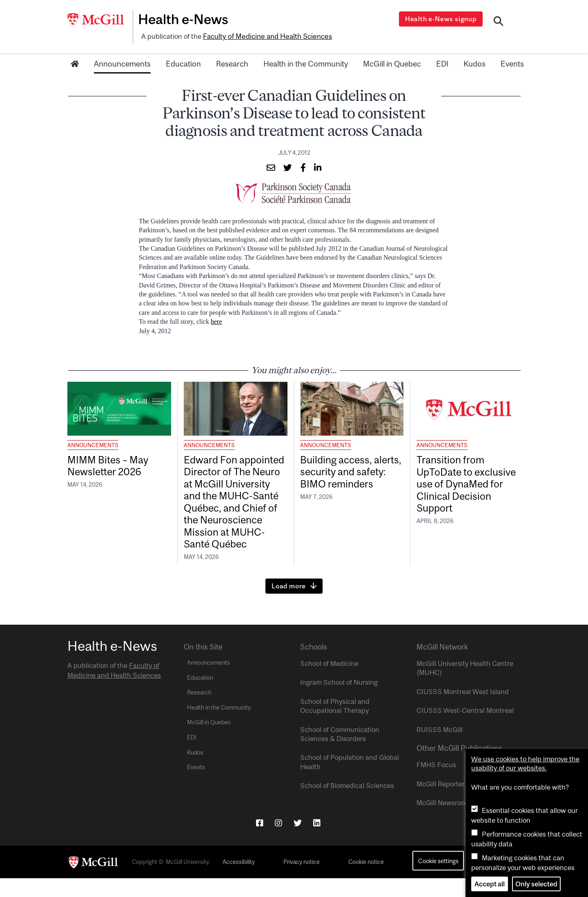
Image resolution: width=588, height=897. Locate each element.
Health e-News (186, 19)
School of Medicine (329, 683)
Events (512, 62)
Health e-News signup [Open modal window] (442, 19)
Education (183, 62)
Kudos (474, 62)
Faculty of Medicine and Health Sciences (266, 36)
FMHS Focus (436, 784)
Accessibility (239, 881)
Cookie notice (366, 881)
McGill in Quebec (392, 62)
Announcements (122, 62)
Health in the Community (306, 62)
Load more (289, 605)
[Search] (499, 22)
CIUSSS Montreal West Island (463, 710)
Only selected (536, 884)
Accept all (490, 884)
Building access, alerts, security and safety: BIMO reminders (351, 472)
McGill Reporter (441, 803)
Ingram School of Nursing (339, 701)
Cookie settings (438, 880)
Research (232, 62)
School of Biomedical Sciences (347, 805)
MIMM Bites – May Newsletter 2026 (111, 465)
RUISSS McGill (440, 748)
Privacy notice (302, 881)
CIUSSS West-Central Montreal (465, 730)
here (216, 320)
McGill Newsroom (443, 822)
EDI (442, 62)
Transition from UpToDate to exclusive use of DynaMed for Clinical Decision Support (466, 485)
